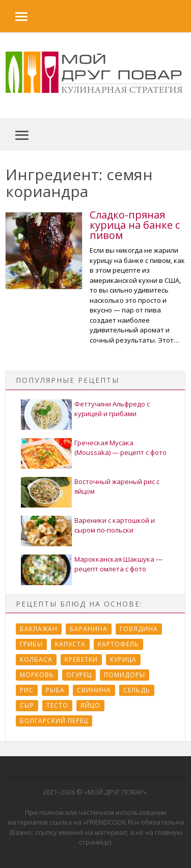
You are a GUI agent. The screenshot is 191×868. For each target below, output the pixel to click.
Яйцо (90, 705)
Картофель (118, 644)
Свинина (94, 690)
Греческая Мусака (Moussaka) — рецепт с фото (120, 448)
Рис (27, 690)
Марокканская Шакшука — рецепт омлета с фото (118, 564)
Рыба (55, 690)
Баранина (89, 629)
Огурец (79, 675)
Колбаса (36, 659)
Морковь (37, 675)
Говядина (139, 629)
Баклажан (39, 629)
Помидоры (125, 675)
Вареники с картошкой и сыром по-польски (115, 525)
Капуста (70, 644)
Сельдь (137, 690)
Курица (123, 659)
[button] (14, 16)
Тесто (57, 705)
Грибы (31, 644)
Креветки (81, 659)
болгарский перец (54, 721)
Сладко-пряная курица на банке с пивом (135, 225)
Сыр (27, 705)
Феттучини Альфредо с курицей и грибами (112, 409)
